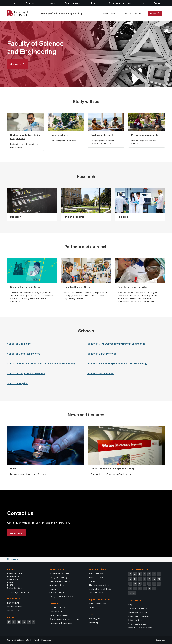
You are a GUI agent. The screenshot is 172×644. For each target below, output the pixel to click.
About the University (98, 569)
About (53, 3)
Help (130, 605)
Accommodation (57, 585)
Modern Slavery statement (140, 628)
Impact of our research (60, 615)
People (157, 3)
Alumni (138, 14)
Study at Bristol (33, 3)
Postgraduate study (58, 577)
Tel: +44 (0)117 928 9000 (18, 593)
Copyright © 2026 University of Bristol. (22, 640)
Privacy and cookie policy (139, 616)
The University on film (99, 585)
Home (14, 3)
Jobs (91, 614)
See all (132, 593)
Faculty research (57, 611)
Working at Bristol (97, 619)
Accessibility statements (139, 612)
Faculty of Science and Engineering (62, 14)
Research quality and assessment (64, 619)
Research (96, 3)
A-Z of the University (138, 569)
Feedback (14, 559)
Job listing (93, 622)
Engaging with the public (61, 623)
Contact (11, 569)
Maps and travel (96, 574)
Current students (110, 14)
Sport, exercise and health (61, 597)
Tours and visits (96, 577)
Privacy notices (135, 620)
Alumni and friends (97, 604)
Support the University (99, 599)
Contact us (16, 64)
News (143, 3)
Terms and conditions (138, 609)
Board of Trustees (97, 593)
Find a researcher (57, 608)
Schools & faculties (74, 3)
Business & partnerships (120, 3)
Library (53, 589)
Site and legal (134, 600)
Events (92, 581)
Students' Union (57, 593)
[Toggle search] (155, 14)
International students (60, 581)
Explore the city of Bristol (100, 589)
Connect (11, 617)
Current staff (126, 14)
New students (13, 603)
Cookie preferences (137, 624)
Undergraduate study (59, 574)
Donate (92, 608)
